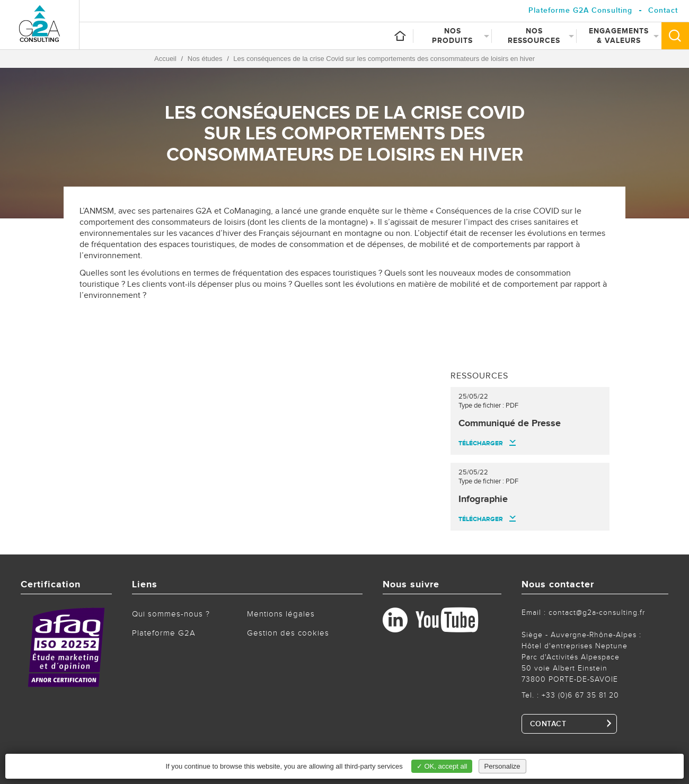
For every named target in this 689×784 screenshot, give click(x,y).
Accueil (165, 59)
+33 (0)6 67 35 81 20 (580, 695)
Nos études (205, 59)
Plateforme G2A (164, 633)
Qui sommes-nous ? (171, 614)
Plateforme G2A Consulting (580, 10)
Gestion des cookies (288, 633)
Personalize (502, 766)
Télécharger (481, 443)
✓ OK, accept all (442, 766)
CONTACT (548, 724)
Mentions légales (281, 614)
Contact (663, 10)
